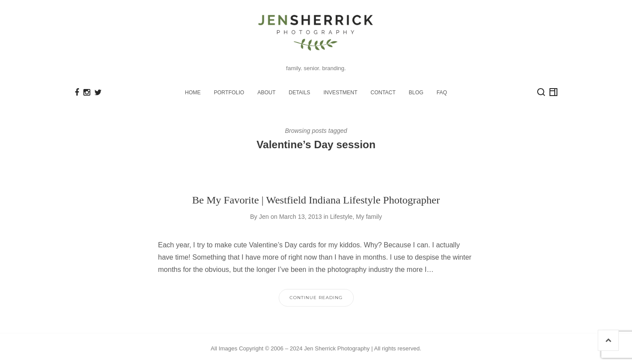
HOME (193, 93)
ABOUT (266, 93)
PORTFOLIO (229, 93)
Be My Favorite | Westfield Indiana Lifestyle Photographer (316, 200)
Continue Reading (316, 298)
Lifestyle (341, 217)
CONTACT (383, 93)
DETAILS (300, 93)
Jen (264, 217)
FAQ (442, 93)
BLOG (416, 93)
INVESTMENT (340, 93)
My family (369, 217)
